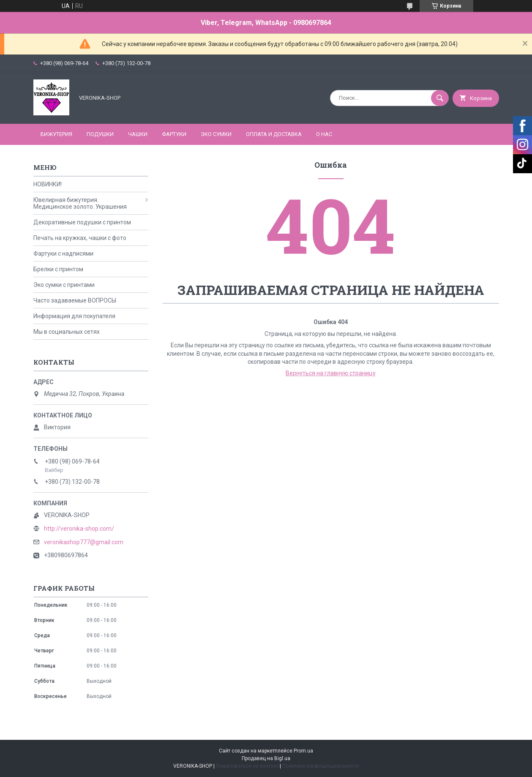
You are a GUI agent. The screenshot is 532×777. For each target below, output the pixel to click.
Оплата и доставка (274, 134)
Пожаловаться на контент (247, 766)
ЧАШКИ (138, 134)
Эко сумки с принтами (64, 285)
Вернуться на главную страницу (331, 373)
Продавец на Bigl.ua (266, 758)
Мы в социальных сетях (67, 332)
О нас (324, 134)
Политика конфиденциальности (321, 766)
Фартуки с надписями (63, 254)
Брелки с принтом (58, 269)
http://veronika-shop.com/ (79, 529)
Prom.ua (303, 751)
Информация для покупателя (74, 316)
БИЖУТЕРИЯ (56, 134)
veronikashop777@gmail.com (84, 542)
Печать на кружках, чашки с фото (80, 238)
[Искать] (440, 98)
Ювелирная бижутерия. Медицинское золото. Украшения (80, 203)
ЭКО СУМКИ (216, 134)
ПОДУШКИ (100, 134)
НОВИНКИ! (48, 184)
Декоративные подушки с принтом (82, 222)
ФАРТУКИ (174, 134)
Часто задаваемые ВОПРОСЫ (75, 300)
